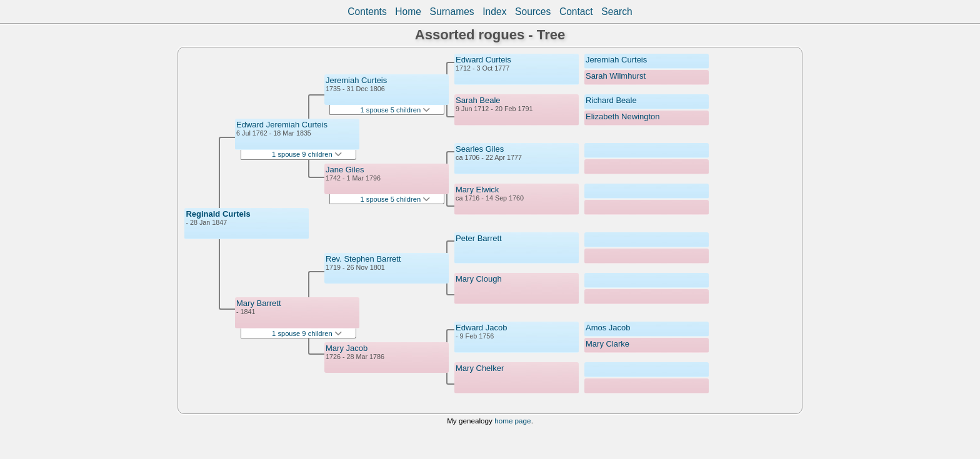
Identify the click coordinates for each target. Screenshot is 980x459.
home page (512, 421)
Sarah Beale (478, 100)
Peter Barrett (479, 238)
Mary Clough (479, 279)
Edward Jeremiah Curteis (282, 125)
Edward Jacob (481, 328)
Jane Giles (345, 170)
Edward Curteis (483, 60)
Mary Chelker (480, 368)
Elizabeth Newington (623, 116)
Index (494, 12)
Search (617, 12)
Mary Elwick (477, 190)
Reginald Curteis (218, 214)
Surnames (452, 12)
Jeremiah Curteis (356, 80)
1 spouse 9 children (307, 154)
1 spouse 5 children (396, 110)
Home (408, 12)
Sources (533, 12)
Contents (367, 12)
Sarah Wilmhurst (616, 76)
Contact (576, 12)
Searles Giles (480, 149)
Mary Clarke (607, 344)
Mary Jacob (347, 348)
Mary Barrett (259, 303)
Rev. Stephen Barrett (363, 259)
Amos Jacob (608, 328)
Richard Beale (611, 100)
